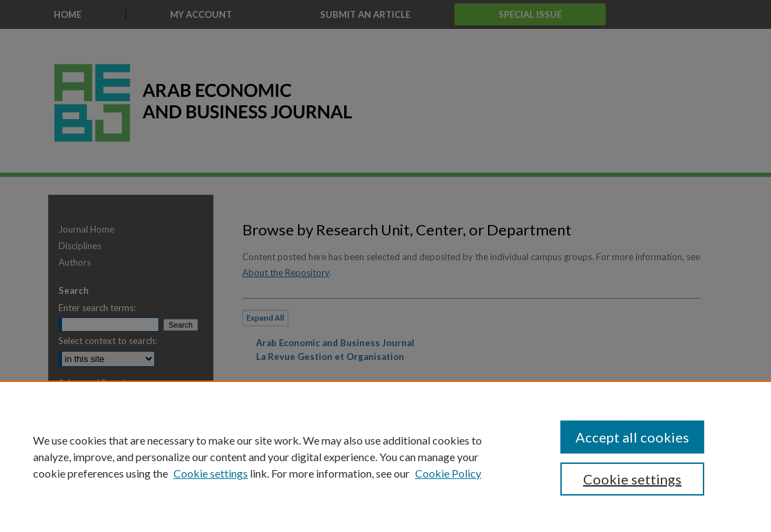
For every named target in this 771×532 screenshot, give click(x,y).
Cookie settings (211, 473)
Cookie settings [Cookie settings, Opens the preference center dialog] (632, 479)
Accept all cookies (632, 437)
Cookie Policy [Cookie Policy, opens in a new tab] (448, 473)
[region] (385, 456)
